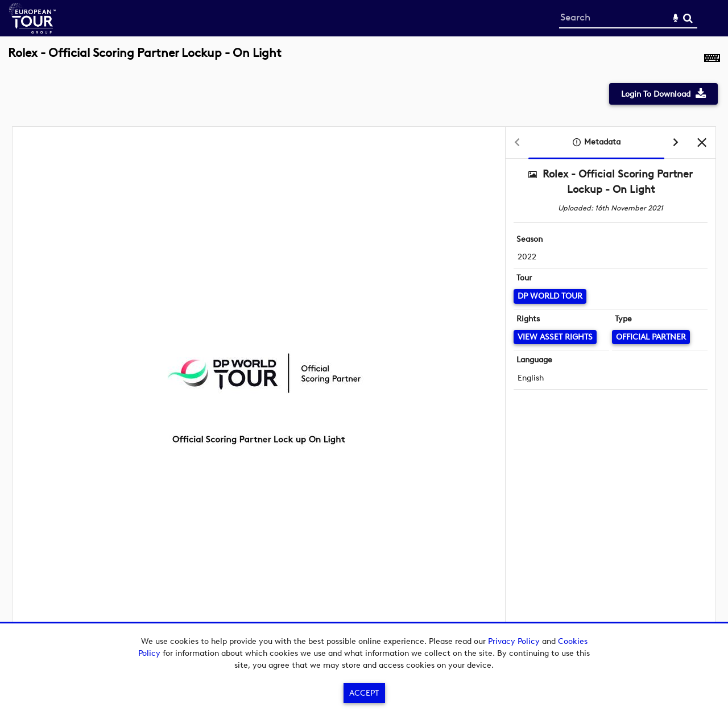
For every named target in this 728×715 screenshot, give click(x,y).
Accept (364, 693)
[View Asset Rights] (555, 337)
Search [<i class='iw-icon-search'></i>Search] (688, 18)
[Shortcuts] (712, 59)
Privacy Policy (514, 641)
